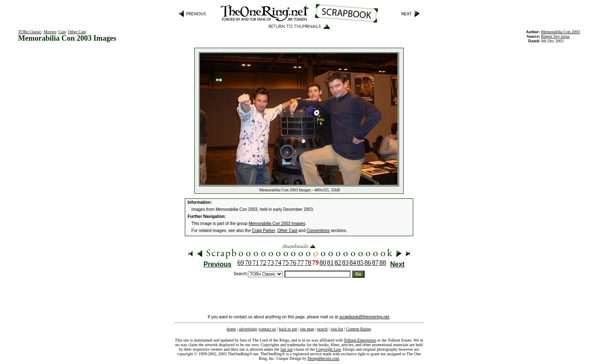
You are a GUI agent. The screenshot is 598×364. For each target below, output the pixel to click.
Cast (62, 32)
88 (383, 263)
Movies (50, 32)
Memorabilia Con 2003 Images (277, 224)
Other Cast (77, 32)
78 (308, 263)
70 (248, 263)
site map (307, 329)
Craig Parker (264, 231)
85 (360, 263)
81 (331, 263)
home (231, 329)
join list (337, 329)
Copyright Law (328, 349)
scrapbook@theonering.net (364, 317)
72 (263, 263)
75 (286, 263)
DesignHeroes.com (324, 358)
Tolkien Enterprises (360, 340)
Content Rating (359, 329)
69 (241, 263)
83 (346, 263)
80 (323, 263)
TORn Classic (30, 32)
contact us (267, 329)
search (322, 329)
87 (375, 263)
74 (278, 263)
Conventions (318, 231)
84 (353, 263)
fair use (287, 349)
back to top (288, 329)
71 (256, 263)
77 (301, 263)
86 (368, 263)
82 (338, 263)
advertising (248, 329)
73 (271, 263)
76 (293, 263)
